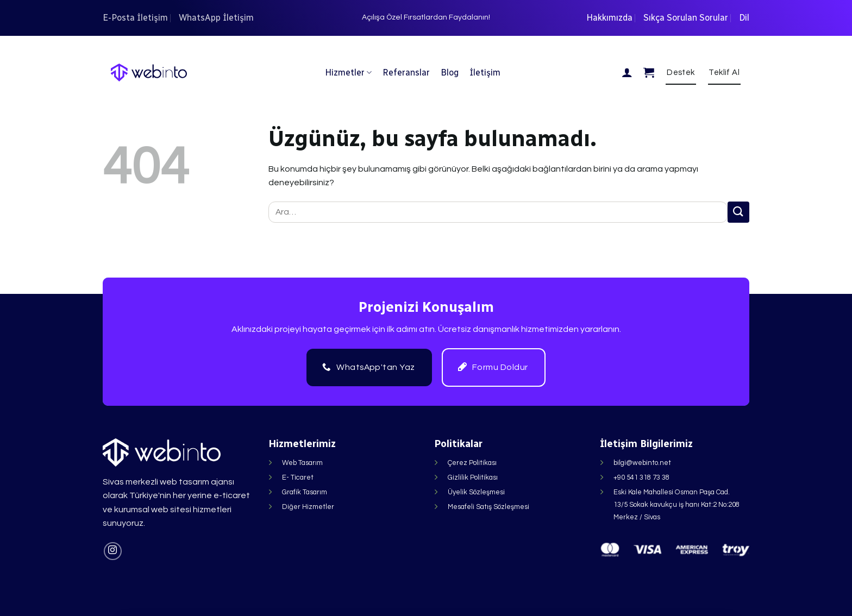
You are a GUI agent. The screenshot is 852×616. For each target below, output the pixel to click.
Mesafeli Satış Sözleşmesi (488, 507)
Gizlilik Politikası (473, 477)
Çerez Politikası (472, 463)
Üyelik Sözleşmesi (476, 492)
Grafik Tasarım (305, 492)
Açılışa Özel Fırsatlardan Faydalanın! (426, 17)
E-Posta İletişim (135, 18)
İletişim (485, 73)
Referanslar (406, 73)
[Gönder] (738, 212)
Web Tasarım (302, 463)
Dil (744, 18)
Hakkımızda (609, 18)
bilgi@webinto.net (642, 463)
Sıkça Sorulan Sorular (686, 18)
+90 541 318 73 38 (641, 477)
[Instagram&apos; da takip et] (113, 551)
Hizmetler (348, 73)
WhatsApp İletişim (216, 18)
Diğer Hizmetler (308, 507)
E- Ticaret (298, 477)
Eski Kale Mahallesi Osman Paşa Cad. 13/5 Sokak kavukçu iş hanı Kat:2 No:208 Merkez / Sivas (676, 505)
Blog (450, 73)
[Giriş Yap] (627, 72)
